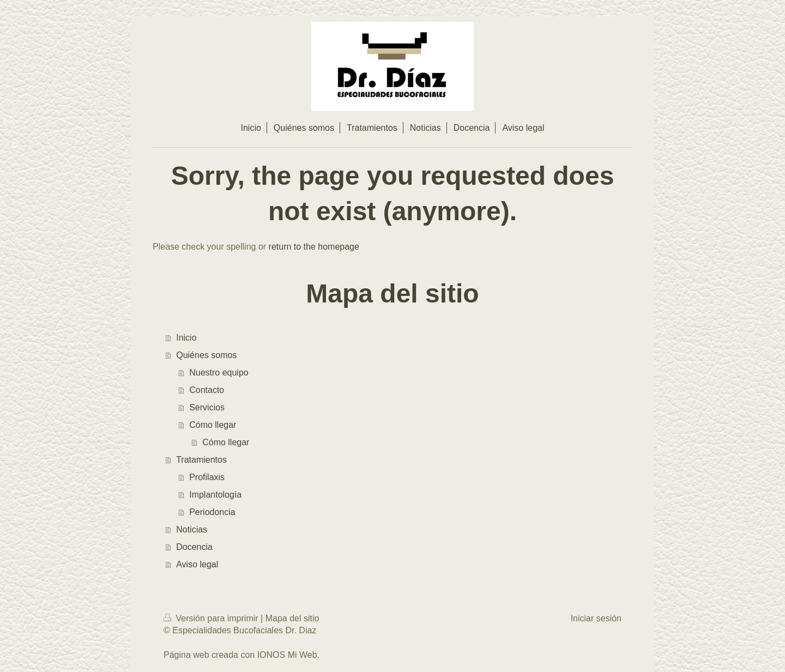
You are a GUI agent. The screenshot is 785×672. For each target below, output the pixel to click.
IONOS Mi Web (287, 655)
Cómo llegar (213, 425)
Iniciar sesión (596, 618)
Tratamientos (201, 460)
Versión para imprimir (212, 618)
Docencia (194, 547)
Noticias (192, 529)
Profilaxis (207, 477)
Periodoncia (212, 512)
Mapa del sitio (292, 618)
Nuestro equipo (219, 373)
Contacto (207, 390)
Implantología (215, 495)
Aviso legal (197, 564)
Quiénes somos (206, 355)
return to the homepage (314, 247)
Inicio (186, 338)
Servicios (207, 407)
